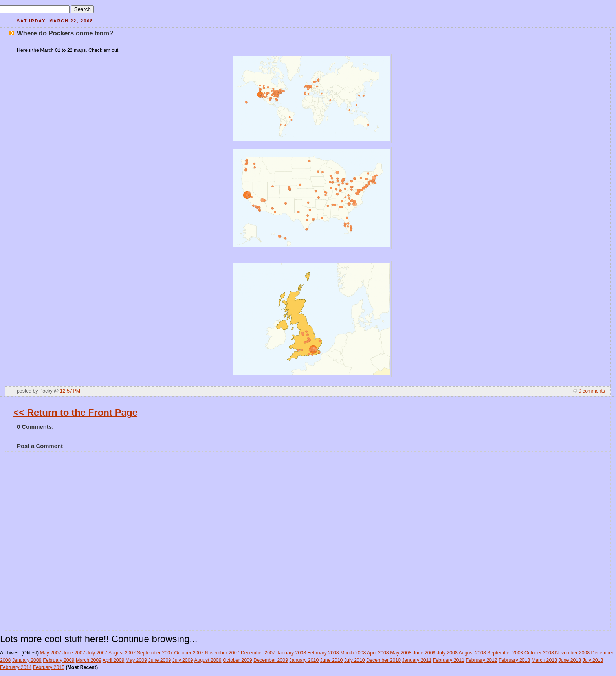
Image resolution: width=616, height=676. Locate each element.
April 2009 (114, 660)
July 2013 (593, 660)
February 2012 (481, 660)
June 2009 (160, 660)
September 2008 (505, 653)
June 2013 (570, 660)
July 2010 (355, 660)
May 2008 (401, 653)
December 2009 (271, 660)
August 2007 (122, 653)
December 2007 (258, 653)
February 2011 (449, 660)
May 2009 (136, 660)
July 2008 (447, 653)
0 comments (592, 391)
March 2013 (544, 660)
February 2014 (16, 667)
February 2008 (323, 653)
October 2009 (237, 660)
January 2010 (304, 660)
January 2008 (291, 653)
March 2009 (89, 660)
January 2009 (27, 660)
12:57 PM (70, 391)
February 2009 (59, 660)
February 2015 (49, 667)
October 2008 (539, 653)
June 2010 (332, 660)
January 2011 (417, 660)
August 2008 (472, 653)
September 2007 (155, 653)
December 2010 (383, 660)
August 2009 (208, 660)
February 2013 (514, 660)
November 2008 (572, 653)
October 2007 (189, 653)
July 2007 (97, 653)
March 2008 (353, 653)
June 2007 (74, 653)
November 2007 (222, 653)
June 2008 (424, 653)
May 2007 (51, 653)
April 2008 (378, 653)
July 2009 (183, 660)
